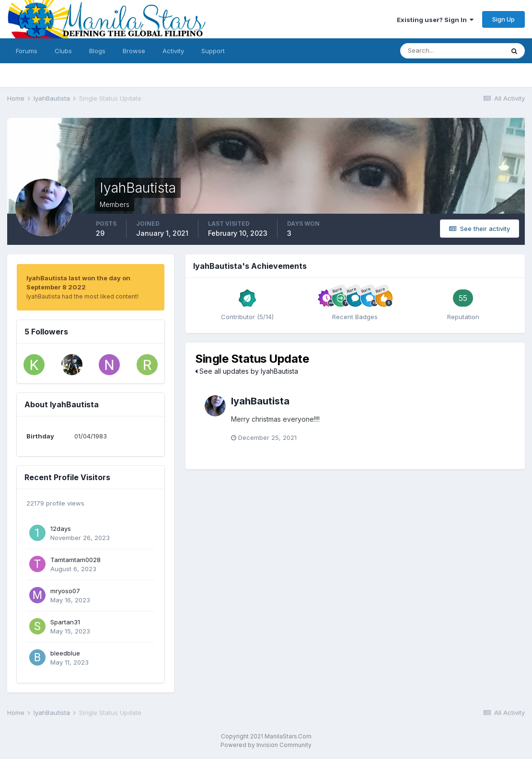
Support (213, 51)
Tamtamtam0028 (75, 560)
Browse (134, 51)
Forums (27, 51)
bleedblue (65, 653)
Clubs (63, 51)
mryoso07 (65, 591)
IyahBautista (260, 401)
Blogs (97, 51)
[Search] (452, 51)
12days (61, 529)
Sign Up (503, 19)
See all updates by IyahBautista (247, 371)
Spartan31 (65, 622)
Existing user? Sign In (435, 20)
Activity (173, 51)
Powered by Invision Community (266, 745)
